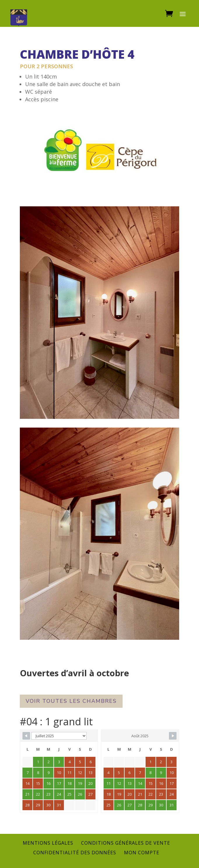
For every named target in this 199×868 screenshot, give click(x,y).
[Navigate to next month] (173, 736)
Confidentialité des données (75, 853)
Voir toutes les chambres (71, 701)
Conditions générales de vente (126, 843)
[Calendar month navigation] (59, 736)
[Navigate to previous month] (26, 736)
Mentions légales (48, 843)
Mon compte (142, 853)
